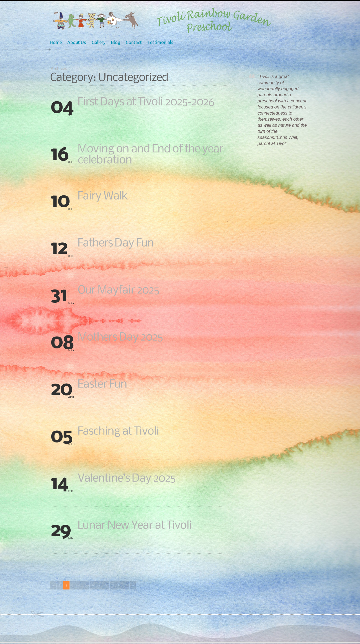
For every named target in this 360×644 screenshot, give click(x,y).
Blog (116, 42)
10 (120, 585)
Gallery (99, 42)
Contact (134, 42)
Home (56, 42)
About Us (77, 42)
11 (126, 585)
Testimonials (160, 42)
